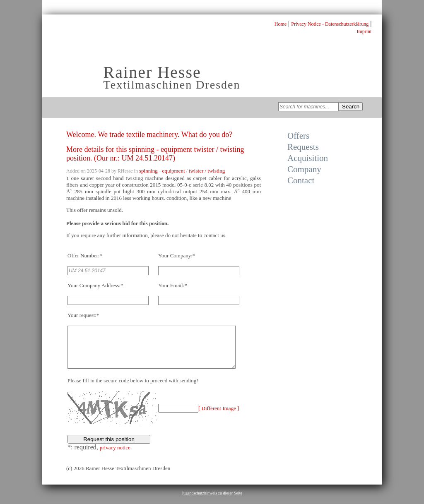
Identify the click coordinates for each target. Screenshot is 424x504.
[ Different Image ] (219, 417)
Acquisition (308, 158)
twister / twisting (207, 171)
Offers (298, 136)
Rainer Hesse (152, 72)
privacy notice (115, 456)
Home (281, 24)
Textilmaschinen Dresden (172, 85)
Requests (303, 147)
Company (304, 169)
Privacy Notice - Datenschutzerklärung (330, 24)
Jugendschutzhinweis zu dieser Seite (212, 502)
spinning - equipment (162, 171)
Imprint (364, 31)
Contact (301, 180)
